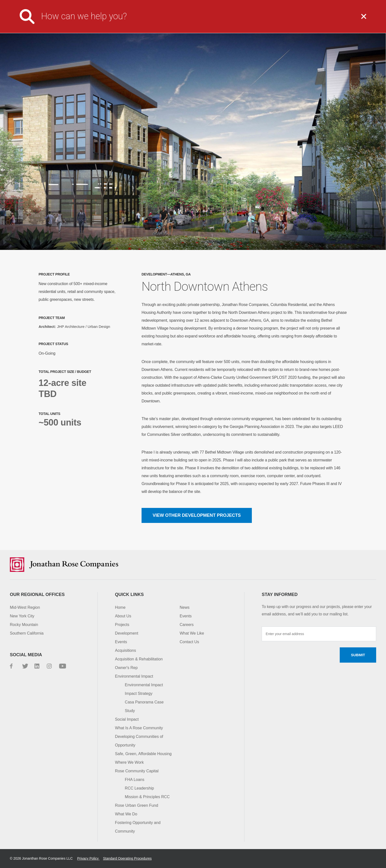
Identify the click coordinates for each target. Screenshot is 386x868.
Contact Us (312, 4)
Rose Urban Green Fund (137, 805)
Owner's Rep (126, 668)
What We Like (192, 633)
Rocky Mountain (24, 625)
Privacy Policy (88, 858)
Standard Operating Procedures (127, 858)
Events (121, 642)
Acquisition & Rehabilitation (139, 659)
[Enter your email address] (319, 634)
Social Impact (127, 719)
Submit (358, 655)
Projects (256, 20)
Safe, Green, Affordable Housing (143, 754)
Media (221, 4)
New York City (22, 616)
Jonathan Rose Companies (41, 20)
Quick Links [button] (129, 594)
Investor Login (277, 4)
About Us (160, 20)
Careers (245, 4)
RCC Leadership (139, 788)
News (185, 607)
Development (127, 633)
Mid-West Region (25, 607)
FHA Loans (135, 780)
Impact (300, 20)
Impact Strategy (139, 693)
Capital (341, 20)
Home (120, 607)
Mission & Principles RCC (147, 797)
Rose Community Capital (137, 771)
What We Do (208, 20)
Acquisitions (125, 650)
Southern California (27, 633)
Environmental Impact (134, 676)
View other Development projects (197, 515)
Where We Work (129, 762)
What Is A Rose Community (139, 728)
